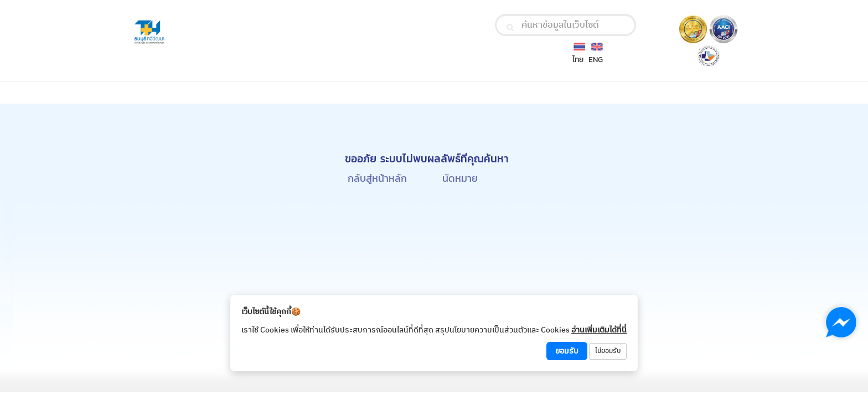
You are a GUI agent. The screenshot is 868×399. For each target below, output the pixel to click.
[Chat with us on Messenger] (841, 322)
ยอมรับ (567, 351)
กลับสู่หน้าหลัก (377, 178)
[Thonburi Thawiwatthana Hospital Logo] (228, 32)
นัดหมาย (460, 178)
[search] (510, 27)
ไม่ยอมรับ (608, 351)
